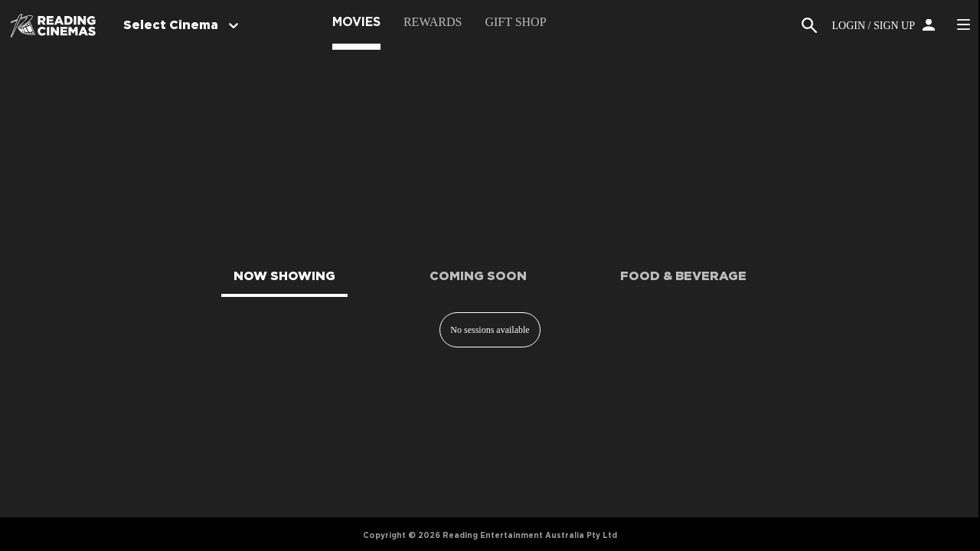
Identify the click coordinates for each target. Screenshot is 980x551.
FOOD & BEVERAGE (683, 276)
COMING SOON (478, 276)
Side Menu (963, 24)
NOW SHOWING (284, 276)
